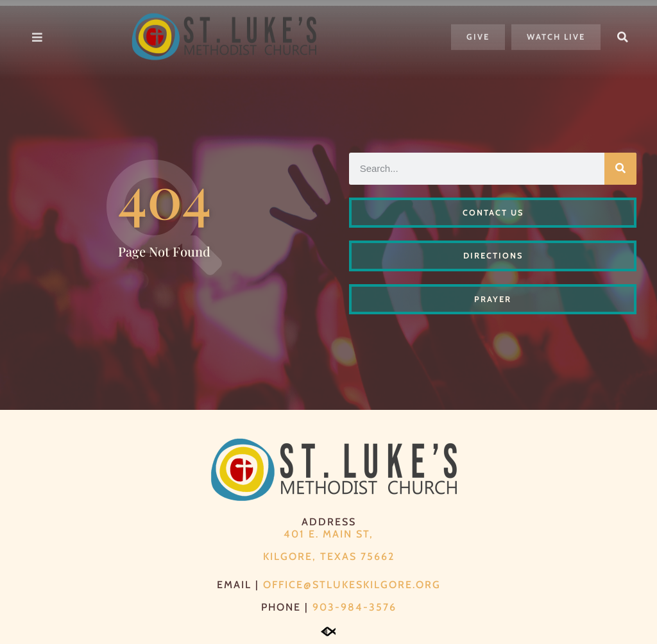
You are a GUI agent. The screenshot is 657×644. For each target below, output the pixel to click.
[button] (623, 31)
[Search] (620, 169)
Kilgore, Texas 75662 (329, 556)
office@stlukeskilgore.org (352, 585)
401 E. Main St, (328, 534)
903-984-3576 (354, 607)
